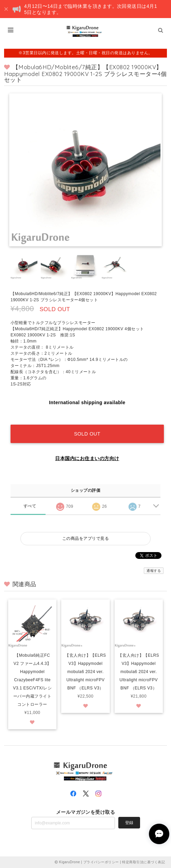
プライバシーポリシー (101, 862)
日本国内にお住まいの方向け (87, 458)
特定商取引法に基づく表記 (143, 862)
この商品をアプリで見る (85, 538)
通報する (154, 571)
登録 (129, 823)
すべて (30, 506)
